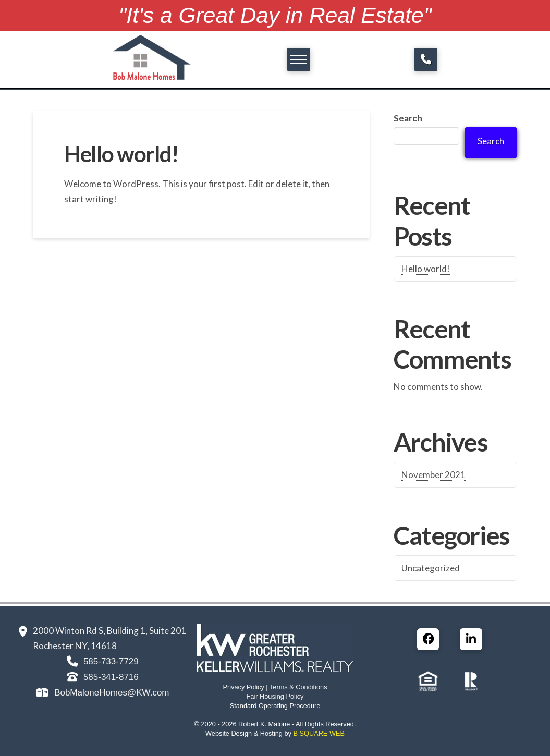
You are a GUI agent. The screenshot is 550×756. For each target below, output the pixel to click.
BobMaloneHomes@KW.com (112, 693)
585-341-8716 (111, 677)
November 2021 (433, 475)
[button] (299, 59)
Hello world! (121, 154)
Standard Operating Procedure (275, 706)
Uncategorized (431, 568)
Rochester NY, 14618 (75, 646)
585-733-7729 (111, 661)
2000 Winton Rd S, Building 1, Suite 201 (109, 631)
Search (408, 118)
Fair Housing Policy (275, 696)
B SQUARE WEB (319, 733)
